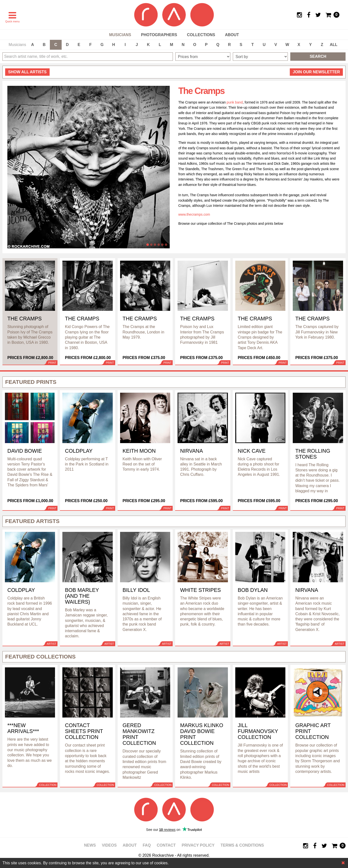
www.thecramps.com (194, 214)
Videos (109, 845)
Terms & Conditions (242, 845)
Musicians (120, 35)
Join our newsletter (316, 72)
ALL (334, 45)
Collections (201, 35)
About (232, 35)
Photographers (159, 35)
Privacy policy (198, 845)
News (90, 845)
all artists (27, 72)
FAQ (147, 845)
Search (318, 56)
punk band (235, 102)
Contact (166, 845)
